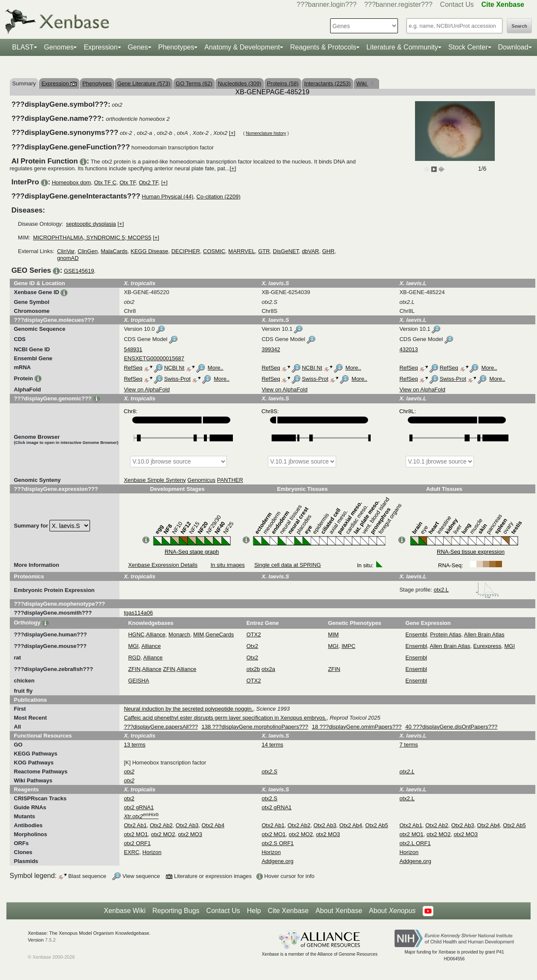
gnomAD (68, 258)
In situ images (228, 565)
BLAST (23, 47)
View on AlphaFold (147, 389)
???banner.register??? (398, 4)
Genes (138, 47)
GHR (328, 251)
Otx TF (128, 182)
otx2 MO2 (163, 834)
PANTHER (230, 480)
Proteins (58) (283, 83)
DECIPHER (186, 251)
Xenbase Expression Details (163, 565)
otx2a (268, 669)
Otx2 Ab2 (161, 825)
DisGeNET (286, 251)
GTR (264, 251)
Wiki (362, 83)
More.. (216, 368)
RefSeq (133, 368)
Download (513, 47)
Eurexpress (488, 646)
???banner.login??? (327, 4)
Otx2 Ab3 (187, 825)
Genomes (59, 47)
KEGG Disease (149, 251)
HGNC (136, 634)
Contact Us (457, 4)
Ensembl (417, 634)
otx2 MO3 (190, 834)
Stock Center (468, 47)
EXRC (131, 852)
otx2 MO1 (136, 834)
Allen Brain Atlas (484, 634)
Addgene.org (277, 861)
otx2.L (466, 590)
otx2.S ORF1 (277, 843)
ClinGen (88, 251)
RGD (134, 658)
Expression (100, 47)
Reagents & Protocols (323, 47)
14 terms (272, 745)
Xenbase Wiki (125, 911)
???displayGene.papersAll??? (161, 727)
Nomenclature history (266, 133)
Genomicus (201, 480)
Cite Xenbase (288, 911)
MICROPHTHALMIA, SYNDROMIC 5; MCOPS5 (92, 238)
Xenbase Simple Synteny (155, 480)
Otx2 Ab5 (376, 825)
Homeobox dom (71, 182)
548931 (133, 349)
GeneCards (220, 634)
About (392, 911)
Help (254, 911)
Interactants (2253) (327, 83)
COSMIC (214, 251)
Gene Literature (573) (144, 83)
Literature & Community (402, 47)
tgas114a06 (138, 613)
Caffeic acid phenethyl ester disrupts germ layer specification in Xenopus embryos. (225, 718)
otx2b (253, 669)
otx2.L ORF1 (415, 843)
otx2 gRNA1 (139, 807)
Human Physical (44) (168, 197)
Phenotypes (176, 47)
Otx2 (252, 646)
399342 (271, 349)
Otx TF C (105, 182)
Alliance (156, 634)
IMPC (349, 646)
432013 (408, 349)
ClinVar (66, 251)
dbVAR (311, 251)
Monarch (179, 634)
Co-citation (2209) (218, 197)
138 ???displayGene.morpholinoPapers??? (255, 727)
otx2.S (269, 798)
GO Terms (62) (194, 83)
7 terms (408, 745)
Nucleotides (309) (240, 83)
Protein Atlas (446, 634)
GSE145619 (79, 271)
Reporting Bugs (176, 911)
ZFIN (134, 669)
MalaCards (114, 251)
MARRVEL (242, 251)
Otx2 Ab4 (213, 825)
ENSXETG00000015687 (154, 358)
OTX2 (254, 634)
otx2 (129, 798)
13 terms (135, 745)
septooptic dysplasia (91, 224)
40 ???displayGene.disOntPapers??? (451, 727)
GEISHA (138, 681)
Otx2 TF (148, 182)
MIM (199, 634)
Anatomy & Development (242, 47)
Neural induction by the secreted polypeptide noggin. (188, 709)
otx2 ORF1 (137, 843)
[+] (232, 133)
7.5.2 (51, 940)
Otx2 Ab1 (135, 825)
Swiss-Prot (177, 379)
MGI (133, 646)
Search (519, 26)
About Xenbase (339, 911)
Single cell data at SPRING (287, 565)
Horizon (152, 852)
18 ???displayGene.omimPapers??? (357, 727)
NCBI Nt (174, 368)
